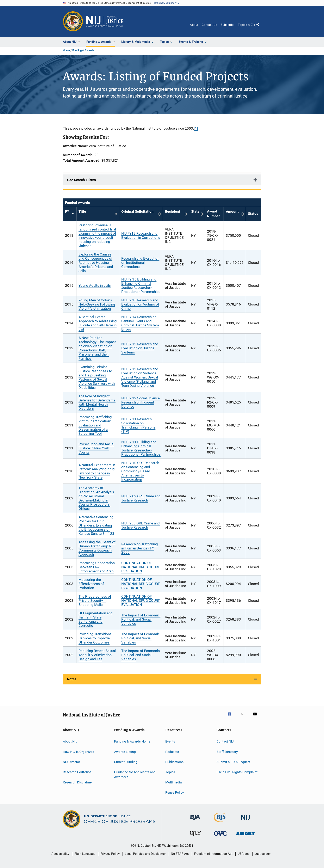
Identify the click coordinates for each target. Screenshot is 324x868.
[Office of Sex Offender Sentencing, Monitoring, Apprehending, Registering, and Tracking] (245, 836)
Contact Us (209, 25)
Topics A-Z (245, 25)
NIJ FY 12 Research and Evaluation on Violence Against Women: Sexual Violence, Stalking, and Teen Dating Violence (140, 377)
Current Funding (126, 762)
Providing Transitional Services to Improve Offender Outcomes (95, 638)
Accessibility (60, 854)
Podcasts (172, 752)
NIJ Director (71, 762)
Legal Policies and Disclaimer (145, 854)
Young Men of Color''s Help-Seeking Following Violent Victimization (97, 304)
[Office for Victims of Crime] (220, 836)
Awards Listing (125, 752)
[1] (196, 128)
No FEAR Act (180, 854)
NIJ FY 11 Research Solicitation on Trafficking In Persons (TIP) (138, 425)
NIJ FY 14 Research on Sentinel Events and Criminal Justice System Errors (140, 323)
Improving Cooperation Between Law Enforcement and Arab (97, 567)
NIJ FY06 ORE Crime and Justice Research (141, 525)
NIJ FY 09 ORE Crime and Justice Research (141, 498)
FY (70, 214)
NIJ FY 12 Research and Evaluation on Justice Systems (140, 348)
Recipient (173, 211)
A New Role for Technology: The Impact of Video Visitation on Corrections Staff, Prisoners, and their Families (97, 348)
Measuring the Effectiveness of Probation (91, 584)
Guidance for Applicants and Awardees (135, 774)
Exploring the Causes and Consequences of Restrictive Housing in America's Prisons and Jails (96, 263)
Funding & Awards (83, 50)
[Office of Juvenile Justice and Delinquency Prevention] (195, 837)
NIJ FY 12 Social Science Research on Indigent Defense (141, 402)
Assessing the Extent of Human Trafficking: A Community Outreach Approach (97, 548)
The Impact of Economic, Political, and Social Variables (141, 619)
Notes (72, 679)
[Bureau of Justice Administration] (195, 820)
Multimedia (174, 782)
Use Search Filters (82, 180)
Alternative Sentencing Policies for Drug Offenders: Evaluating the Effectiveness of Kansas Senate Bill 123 (96, 525)
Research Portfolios (77, 772)
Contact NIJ (225, 741)
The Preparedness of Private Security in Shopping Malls (95, 601)
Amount (232, 211)
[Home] (105, 21)
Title (82, 211)
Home (66, 50)
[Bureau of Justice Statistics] (220, 823)
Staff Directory (227, 752)
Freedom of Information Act (213, 854)
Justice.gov (263, 854)
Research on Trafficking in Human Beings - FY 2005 (140, 548)
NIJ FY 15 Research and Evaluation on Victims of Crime (140, 304)
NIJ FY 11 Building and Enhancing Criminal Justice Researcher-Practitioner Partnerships (141, 448)
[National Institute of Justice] (245, 821)
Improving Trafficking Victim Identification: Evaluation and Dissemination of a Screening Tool (95, 425)
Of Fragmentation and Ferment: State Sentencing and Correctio (96, 619)
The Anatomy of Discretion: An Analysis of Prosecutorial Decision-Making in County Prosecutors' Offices (96, 498)
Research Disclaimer (78, 782)
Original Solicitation (137, 211)
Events (170, 741)
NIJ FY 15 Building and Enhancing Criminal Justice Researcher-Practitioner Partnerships (141, 285)
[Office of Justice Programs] (73, 21)
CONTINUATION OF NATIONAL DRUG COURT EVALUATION (141, 567)
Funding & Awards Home (132, 741)
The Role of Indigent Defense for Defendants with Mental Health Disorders (97, 402)
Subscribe (228, 25)
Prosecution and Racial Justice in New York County (96, 448)
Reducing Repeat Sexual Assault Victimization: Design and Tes (97, 655)
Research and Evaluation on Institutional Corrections (140, 263)
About (194, 25)
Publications (174, 762)
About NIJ (70, 741)
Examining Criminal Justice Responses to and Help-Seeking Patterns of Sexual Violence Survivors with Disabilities (97, 377)
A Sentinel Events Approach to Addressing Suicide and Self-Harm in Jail (98, 323)
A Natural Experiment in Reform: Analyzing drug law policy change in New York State (97, 471)
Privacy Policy (110, 854)
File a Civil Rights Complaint (237, 772)
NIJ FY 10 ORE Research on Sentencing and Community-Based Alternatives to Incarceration (140, 471)
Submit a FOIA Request (233, 762)
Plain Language (85, 854)
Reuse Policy (175, 792)
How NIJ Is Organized (79, 752)
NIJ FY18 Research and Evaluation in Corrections (141, 235)
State (195, 211)
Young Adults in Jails (95, 285)
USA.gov (244, 854)
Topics (170, 772)
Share (261, 28)
